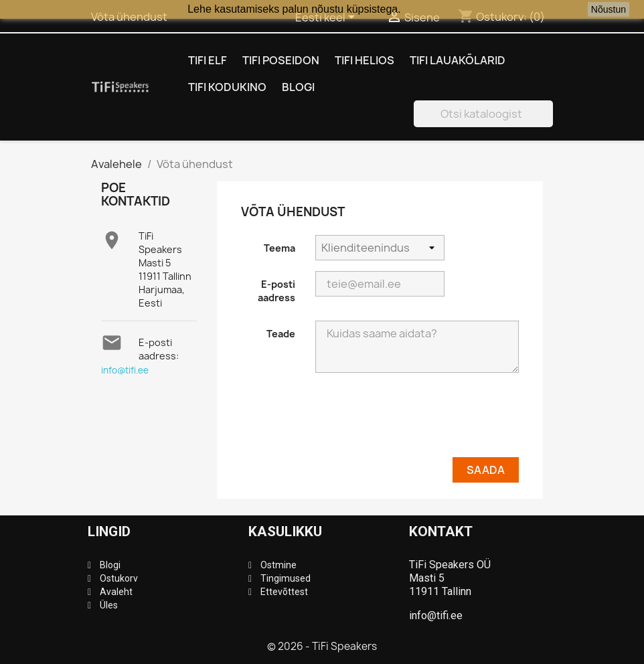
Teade (281, 334)
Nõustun (609, 9)
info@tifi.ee (125, 370)
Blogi (298, 87)
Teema (279, 248)
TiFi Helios (365, 60)
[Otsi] (483, 114)
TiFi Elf (208, 60)
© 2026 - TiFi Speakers (322, 646)
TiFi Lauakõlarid (458, 60)
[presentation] (417, 420)
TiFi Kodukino (227, 87)
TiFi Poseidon (281, 60)
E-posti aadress (276, 291)
